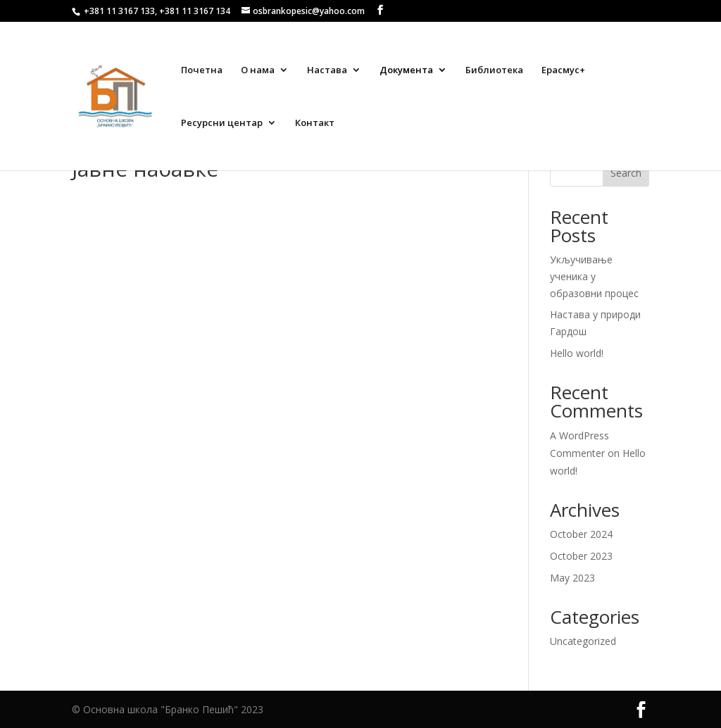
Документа (406, 70)
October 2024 (581, 534)
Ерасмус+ (563, 70)
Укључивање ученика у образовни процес (594, 276)
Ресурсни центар (222, 123)
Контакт (315, 123)
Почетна (202, 70)
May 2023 (572, 578)
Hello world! (577, 353)
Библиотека (494, 70)
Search (626, 173)
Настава (327, 70)
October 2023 (581, 556)
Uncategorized (583, 641)
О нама (258, 70)
